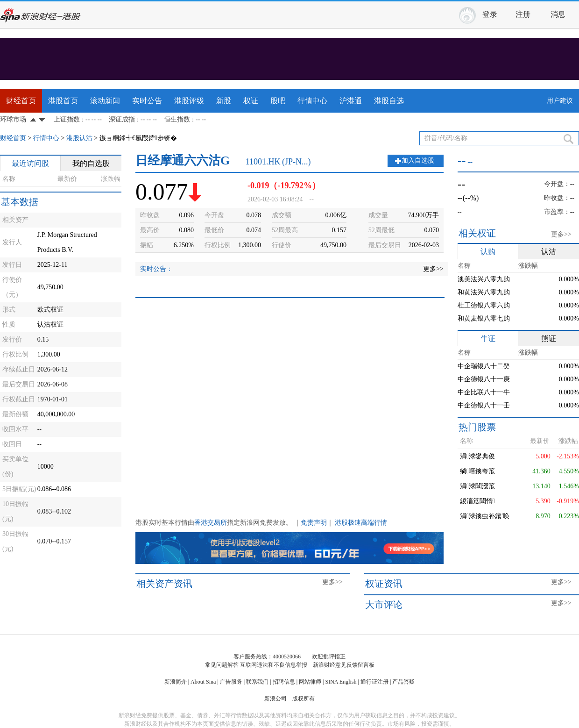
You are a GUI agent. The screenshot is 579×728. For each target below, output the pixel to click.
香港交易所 (211, 523)
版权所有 (304, 699)
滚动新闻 (105, 101)
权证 (251, 101)
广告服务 (231, 682)
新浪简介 (176, 682)
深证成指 (122, 119)
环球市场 (13, 119)
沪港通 (351, 101)
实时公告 (147, 101)
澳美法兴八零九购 (484, 279)
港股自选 (389, 101)
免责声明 (314, 523)
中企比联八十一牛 (484, 392)
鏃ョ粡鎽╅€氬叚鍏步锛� (138, 138)
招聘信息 (284, 682)
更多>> (433, 269)
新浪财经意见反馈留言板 (344, 665)
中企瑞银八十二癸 (484, 366)
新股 (224, 101)
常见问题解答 (222, 665)
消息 (558, 14)
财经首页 (21, 101)
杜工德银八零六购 (484, 305)
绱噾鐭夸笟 (477, 471)
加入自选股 (418, 161)
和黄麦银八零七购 (484, 318)
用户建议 (560, 101)
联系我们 (257, 682)
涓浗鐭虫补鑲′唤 (485, 516)
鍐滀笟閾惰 (477, 501)
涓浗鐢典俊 (477, 456)
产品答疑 (403, 682)
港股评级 (189, 101)
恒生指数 (177, 119)
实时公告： (156, 269)
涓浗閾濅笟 (477, 486)
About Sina (203, 682)
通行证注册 (374, 682)
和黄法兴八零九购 (484, 292)
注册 (523, 14)
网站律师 (310, 682)
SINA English (341, 682)
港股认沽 (79, 138)
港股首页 (63, 101)
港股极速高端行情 (361, 523)
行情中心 (312, 101)
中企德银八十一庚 (484, 379)
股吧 (278, 101)
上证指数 (67, 119)
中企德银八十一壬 (484, 405)
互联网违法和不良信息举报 (274, 665)
